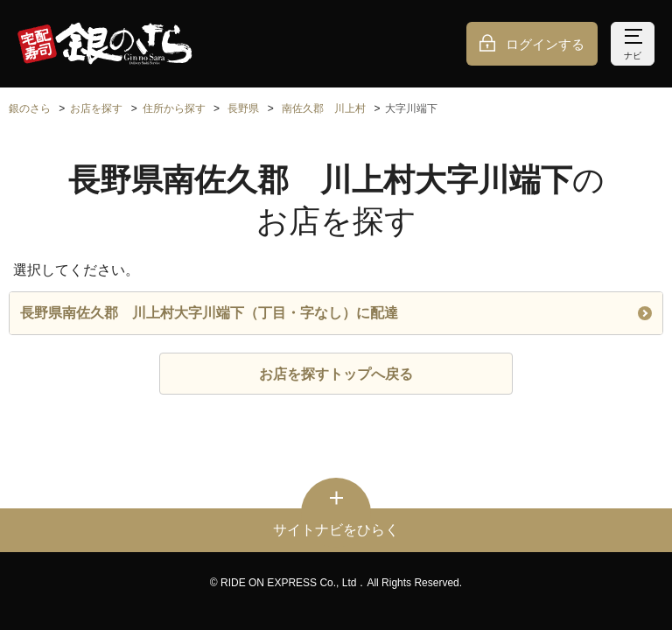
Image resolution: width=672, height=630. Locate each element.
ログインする (545, 44)
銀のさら (30, 108)
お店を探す (96, 108)
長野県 (243, 108)
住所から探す (174, 108)
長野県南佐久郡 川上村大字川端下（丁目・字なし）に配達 (336, 313)
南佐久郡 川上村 (324, 108)
